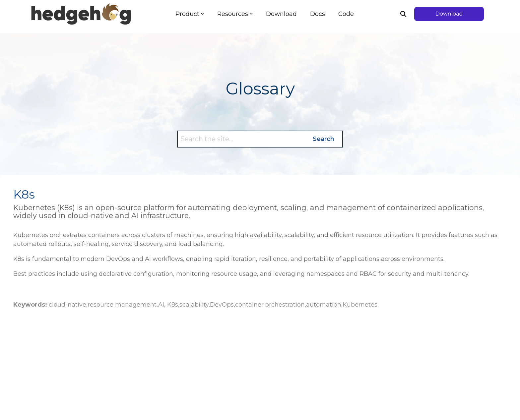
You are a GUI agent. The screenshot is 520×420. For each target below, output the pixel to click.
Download (281, 14)
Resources (235, 14)
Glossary (260, 89)
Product (190, 14)
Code (346, 14)
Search (324, 139)
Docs (318, 14)
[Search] (403, 14)
